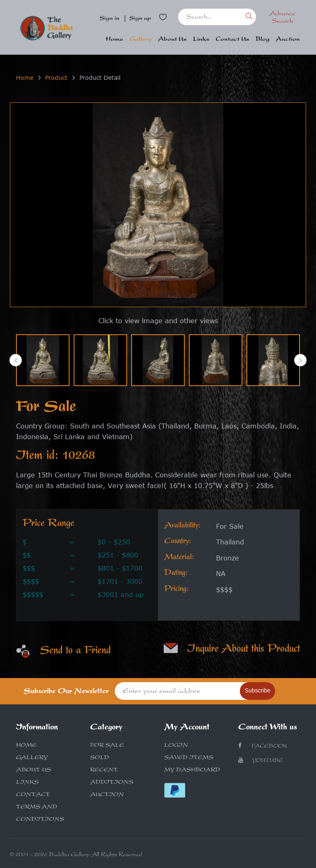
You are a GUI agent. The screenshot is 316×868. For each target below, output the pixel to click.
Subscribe (258, 690)
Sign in (109, 19)
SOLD (100, 758)
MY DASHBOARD (192, 771)
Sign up (140, 19)
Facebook (263, 746)
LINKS (27, 783)
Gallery (141, 40)
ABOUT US (34, 771)
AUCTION (107, 795)
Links (201, 40)
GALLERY (32, 758)
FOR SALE (107, 746)
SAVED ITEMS (189, 758)
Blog (263, 40)
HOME (26, 746)
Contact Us (232, 40)
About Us (172, 40)
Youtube (261, 760)
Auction (288, 40)
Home (115, 40)
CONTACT (33, 795)
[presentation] (16, 360)
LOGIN (176, 746)
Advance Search (282, 18)
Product (56, 78)
